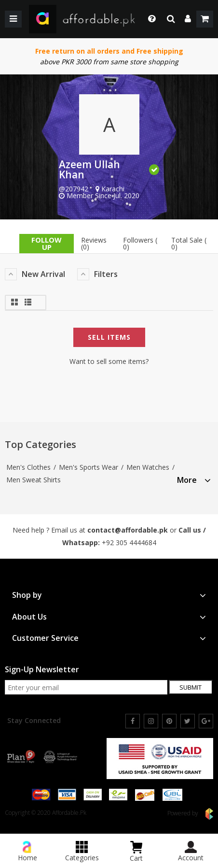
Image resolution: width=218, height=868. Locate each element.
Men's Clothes (28, 467)
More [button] (194, 480)
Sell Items (109, 337)
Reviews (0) (94, 243)
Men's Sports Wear (89, 467)
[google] (206, 721)
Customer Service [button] (109, 638)
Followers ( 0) (140, 243)
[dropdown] (188, 19)
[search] (171, 19)
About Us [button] (109, 617)
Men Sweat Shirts (34, 480)
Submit (191, 687)
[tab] (194, 479)
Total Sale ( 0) (189, 243)
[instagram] (151, 721)
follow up (47, 243)
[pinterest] (169, 721)
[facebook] (133, 721)
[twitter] (188, 721)
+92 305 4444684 (129, 542)
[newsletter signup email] (86, 687)
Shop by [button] (109, 595)
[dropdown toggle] (149, 19)
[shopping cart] (205, 19)
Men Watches (148, 467)
